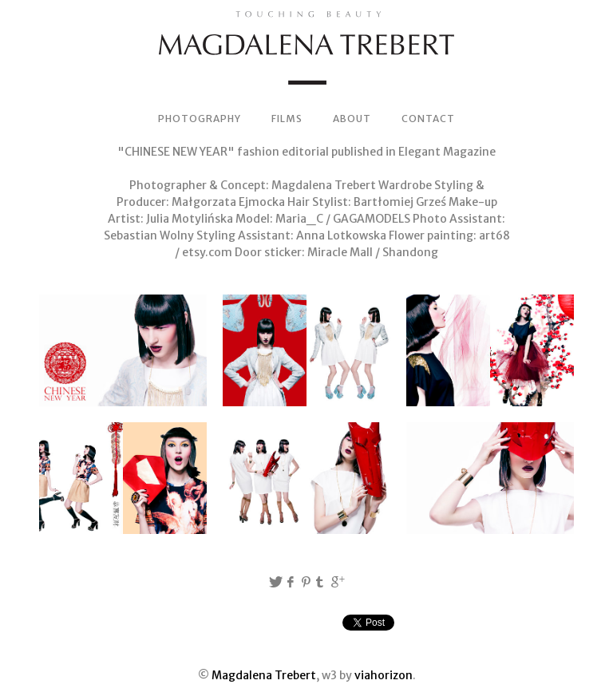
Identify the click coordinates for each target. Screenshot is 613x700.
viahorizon (384, 675)
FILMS (287, 119)
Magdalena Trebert (264, 675)
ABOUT (352, 119)
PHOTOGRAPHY (200, 119)
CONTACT (428, 119)
